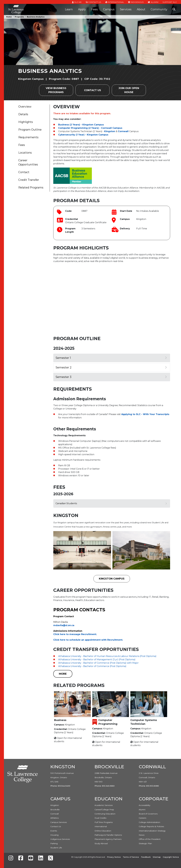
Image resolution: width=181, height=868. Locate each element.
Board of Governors (148, 814)
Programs (19, 17)
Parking (54, 843)
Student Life (56, 848)
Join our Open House (129, 90)
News (142, 835)
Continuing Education (105, 814)
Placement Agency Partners (108, 839)
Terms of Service (131, 857)
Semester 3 (111, 377)
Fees (94, 9)
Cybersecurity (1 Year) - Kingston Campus (83, 135)
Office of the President (150, 839)
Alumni (153, 2)
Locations (25, 153)
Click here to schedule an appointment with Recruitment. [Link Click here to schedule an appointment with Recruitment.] (88, 640)
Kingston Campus (112, 579)
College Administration (149, 822)
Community (159, 9)
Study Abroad (101, 843)
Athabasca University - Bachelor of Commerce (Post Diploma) (92, 666)
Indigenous (136, 2)
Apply (82, 9)
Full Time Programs (104, 822)
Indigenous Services (60, 839)
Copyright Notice (171, 857)
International (115, 2)
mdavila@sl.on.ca (64, 625)
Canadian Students (111, 503)
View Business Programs (56, 90)
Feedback (146, 857)
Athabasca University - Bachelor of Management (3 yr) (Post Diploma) (97, 660)
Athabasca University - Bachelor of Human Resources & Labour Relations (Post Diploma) (107, 656)
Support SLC (170, 2)
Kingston (110, 131)
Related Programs (31, 187)
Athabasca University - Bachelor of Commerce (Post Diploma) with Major (98, 663)
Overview (25, 107)
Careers (142, 818)
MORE (63, 674)
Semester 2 (111, 367)
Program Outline (30, 130)
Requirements (28, 137)
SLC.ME (77, 2)
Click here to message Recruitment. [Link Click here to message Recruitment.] (75, 634)
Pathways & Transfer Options (108, 835)
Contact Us (94, 2)
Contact (24, 172)
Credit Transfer (29, 180)
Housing (54, 835)
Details (23, 114)
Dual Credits (100, 818)
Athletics (54, 818)
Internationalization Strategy (152, 831)
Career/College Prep (104, 810)
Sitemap (157, 857)
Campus (109, 9)
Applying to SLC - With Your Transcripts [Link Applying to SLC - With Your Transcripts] (145, 414)
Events (54, 831)
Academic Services (104, 805)
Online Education (103, 831)
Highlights (26, 122)
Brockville (55, 810)
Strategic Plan (145, 843)
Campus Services (59, 822)
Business (60, 720)
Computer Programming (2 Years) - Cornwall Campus (90, 128)
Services (126, 9)
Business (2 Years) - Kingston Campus (81, 125)
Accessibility (144, 805)
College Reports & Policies (151, 826)
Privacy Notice (114, 857)
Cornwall (123, 131)
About (141, 9)
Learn (69, 9)
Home (9, 17)
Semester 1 (111, 358)
